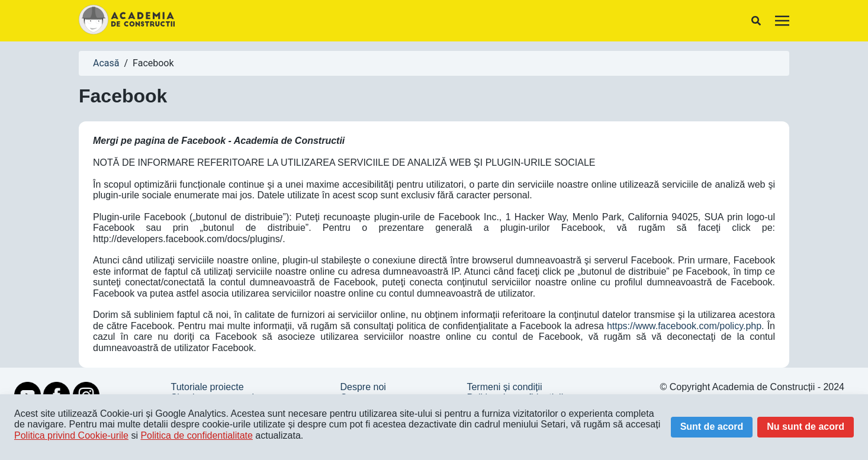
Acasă (106, 63)
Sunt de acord (712, 427)
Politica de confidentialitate (196, 435)
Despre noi (363, 387)
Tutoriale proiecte (208, 387)
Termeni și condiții (504, 387)
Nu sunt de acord (806, 427)
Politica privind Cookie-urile (71, 435)
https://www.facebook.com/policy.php (684, 326)
